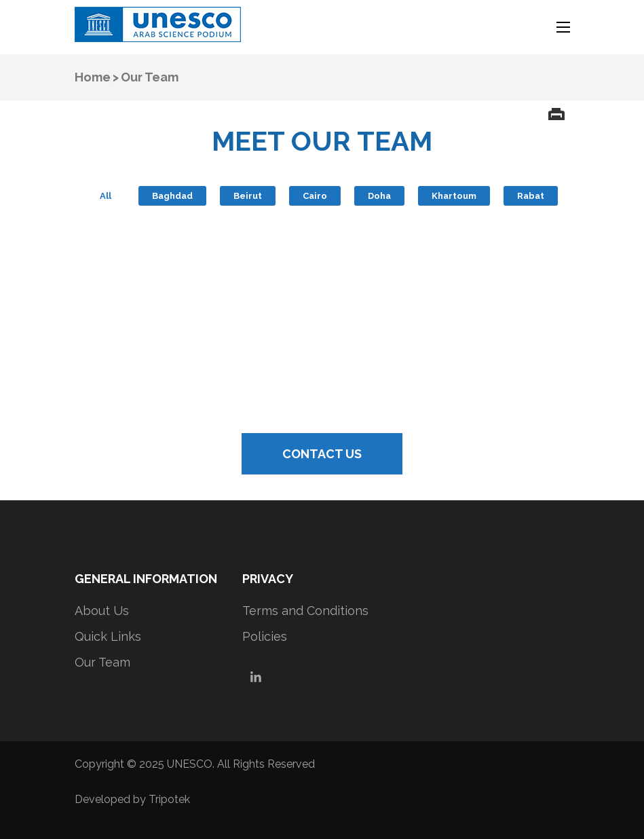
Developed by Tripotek (132, 799)
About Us (102, 611)
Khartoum (454, 196)
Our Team (102, 662)
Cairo (315, 196)
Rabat (531, 196)
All (106, 196)
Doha (379, 196)
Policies (265, 636)
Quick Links (108, 636)
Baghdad (172, 196)
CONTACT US (322, 454)
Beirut (248, 196)
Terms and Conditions (305, 611)
